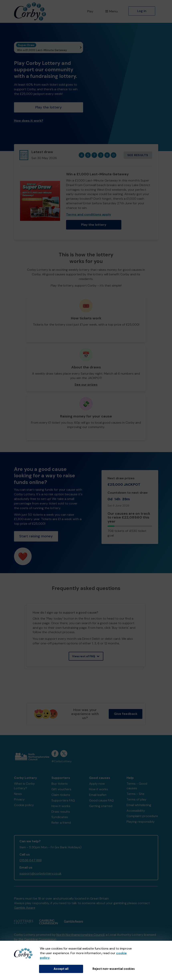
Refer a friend (61, 823)
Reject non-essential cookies (114, 969)
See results (138, 155)
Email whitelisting (139, 805)
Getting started (101, 806)
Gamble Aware (25, 908)
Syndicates (60, 817)
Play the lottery (48, 107)
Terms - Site (135, 794)
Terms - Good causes (137, 786)
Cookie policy (24, 805)
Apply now (97, 784)
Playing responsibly (141, 822)
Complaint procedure (142, 816)
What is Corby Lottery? (24, 786)
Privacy (19, 799)
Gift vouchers (61, 789)
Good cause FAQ (101, 800)
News (18, 794)
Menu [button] (111, 11)
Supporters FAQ (63, 800)
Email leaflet (98, 795)
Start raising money (36, 536)
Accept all (61, 969)
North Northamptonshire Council (80, 935)
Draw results (61, 812)
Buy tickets (60, 784)
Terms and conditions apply (89, 214)
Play (90, 11)
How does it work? (29, 121)
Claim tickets (61, 795)
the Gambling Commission (37, 939)
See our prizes (86, 385)
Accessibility (136, 811)
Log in (142, 11)
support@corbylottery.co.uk (40, 873)
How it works (61, 806)
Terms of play (136, 799)
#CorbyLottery (62, 761)
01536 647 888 (31, 860)
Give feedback (126, 714)
